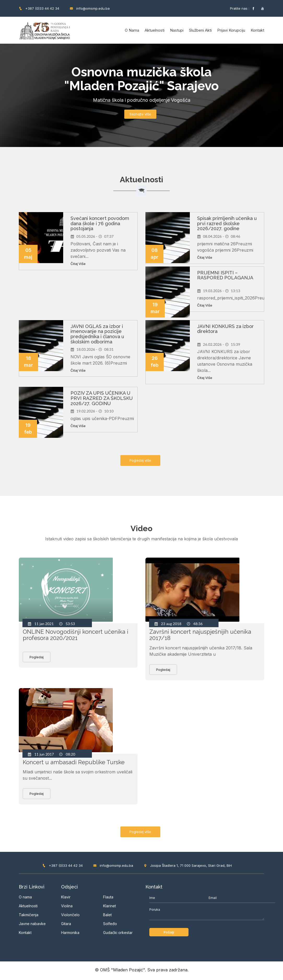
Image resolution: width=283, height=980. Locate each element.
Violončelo (70, 917)
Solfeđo (110, 925)
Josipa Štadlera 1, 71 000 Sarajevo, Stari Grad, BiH (188, 867)
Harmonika (70, 934)
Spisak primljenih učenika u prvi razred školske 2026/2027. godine (227, 223)
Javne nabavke (32, 925)
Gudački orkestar (118, 934)
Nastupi (177, 30)
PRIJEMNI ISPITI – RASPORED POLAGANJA (225, 275)
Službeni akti (200, 30)
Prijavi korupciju (231, 30)
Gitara (66, 925)
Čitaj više (78, 264)
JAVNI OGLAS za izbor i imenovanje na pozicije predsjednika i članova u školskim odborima (97, 334)
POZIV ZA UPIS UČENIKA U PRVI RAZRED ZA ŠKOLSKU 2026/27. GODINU (102, 398)
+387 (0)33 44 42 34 (39, 8)
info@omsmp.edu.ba (90, 8)
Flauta (108, 899)
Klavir (66, 899)
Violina (67, 908)
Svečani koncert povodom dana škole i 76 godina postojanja (100, 223)
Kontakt (257, 30)
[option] (141, 95)
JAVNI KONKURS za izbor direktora (225, 329)
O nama (132, 30)
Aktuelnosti (155, 30)
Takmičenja (29, 917)
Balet (107, 916)
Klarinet (110, 907)
